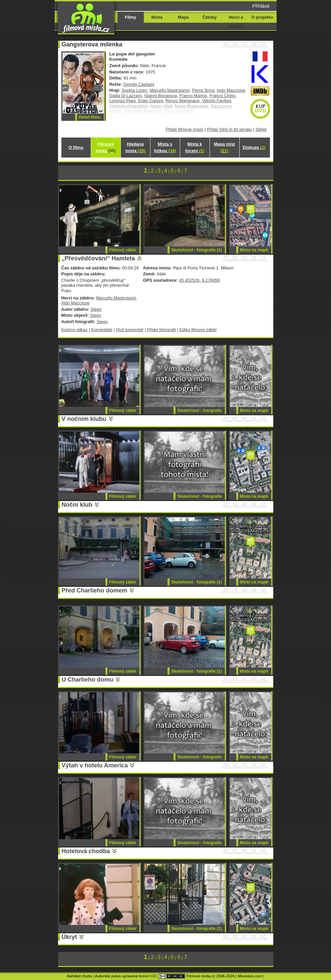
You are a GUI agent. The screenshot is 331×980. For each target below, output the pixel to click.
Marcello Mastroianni (170, 90)
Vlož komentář (130, 330)
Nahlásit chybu (79, 976)
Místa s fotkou (165, 147)
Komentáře (102, 330)
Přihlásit (261, 6)
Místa (157, 17)
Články (210, 17)
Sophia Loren (134, 90)
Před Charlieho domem (95, 590)
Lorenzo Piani (123, 101)
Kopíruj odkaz (75, 330)
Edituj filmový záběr (198, 330)
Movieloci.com (250, 976)
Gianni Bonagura (161, 96)
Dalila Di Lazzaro (126, 96)
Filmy (130, 17)
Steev (96, 309)
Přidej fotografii (161, 330)
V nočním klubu (84, 419)
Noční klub (77, 505)
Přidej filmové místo (185, 129)
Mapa (183, 17)
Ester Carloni (151, 101)
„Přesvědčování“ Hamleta (98, 258)
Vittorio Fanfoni (216, 101)
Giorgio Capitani (139, 84)
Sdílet (261, 129)
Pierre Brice (203, 90)
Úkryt (69, 937)
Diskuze (254, 147)
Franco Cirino (223, 96)
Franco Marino (193, 96)
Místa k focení (195, 147)
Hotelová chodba (86, 851)
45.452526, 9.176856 (199, 280)
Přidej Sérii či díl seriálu (229, 129)
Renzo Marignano (183, 101)
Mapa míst (224, 147)
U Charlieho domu (88, 680)
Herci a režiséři (236, 22)
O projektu (262, 17)
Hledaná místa (135, 147)
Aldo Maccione (231, 90)
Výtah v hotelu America (95, 765)
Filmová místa (105, 147)
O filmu (76, 147)
